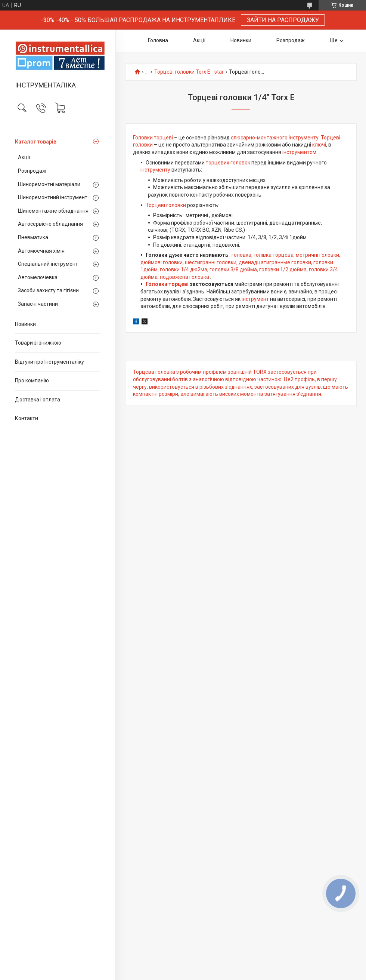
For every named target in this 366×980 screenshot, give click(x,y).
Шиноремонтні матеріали (49, 184)
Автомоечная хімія (41, 251)
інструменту (155, 170)
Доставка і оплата (38, 400)
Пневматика (33, 237)
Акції (24, 157)
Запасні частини (38, 304)
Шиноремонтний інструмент (53, 197)
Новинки (25, 324)
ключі (319, 145)
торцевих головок (228, 163)
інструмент (255, 299)
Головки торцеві (153, 138)
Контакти (27, 418)
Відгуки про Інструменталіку (49, 362)
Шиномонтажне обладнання (53, 211)
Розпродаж (32, 171)
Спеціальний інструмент (48, 264)
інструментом (299, 152)
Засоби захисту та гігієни (48, 290)
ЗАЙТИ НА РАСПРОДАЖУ (283, 20)
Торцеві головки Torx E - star (189, 72)
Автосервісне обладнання (50, 224)
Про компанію (32, 380)
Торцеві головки (166, 205)
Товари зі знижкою (38, 343)
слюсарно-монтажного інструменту (275, 138)
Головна (158, 40)
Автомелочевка (38, 277)
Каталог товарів (36, 142)
